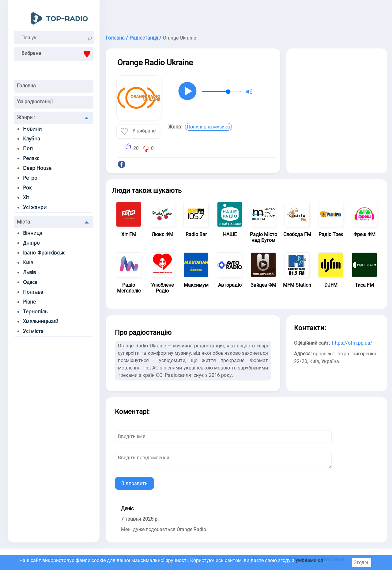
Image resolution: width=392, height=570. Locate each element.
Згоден (362, 562)
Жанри (26, 118)
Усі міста (33, 331)
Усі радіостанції (35, 102)
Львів (29, 272)
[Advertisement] (247, 15)
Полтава (33, 292)
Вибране (57, 54)
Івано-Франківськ (44, 253)
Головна (26, 86)
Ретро (30, 178)
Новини (32, 129)
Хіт (26, 197)
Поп (28, 148)
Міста (25, 222)
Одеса (30, 282)
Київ (28, 262)
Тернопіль (35, 312)
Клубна (32, 139)
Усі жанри (35, 207)
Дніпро (31, 243)
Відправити (134, 483)
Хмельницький (41, 321)
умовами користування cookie (330, 560)
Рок (27, 188)
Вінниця (33, 233)
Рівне (29, 302)
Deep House (37, 168)
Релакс (31, 158)
